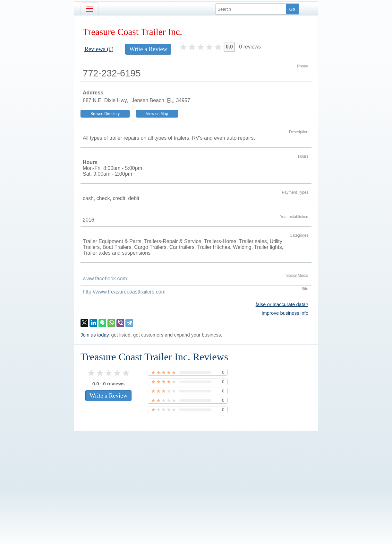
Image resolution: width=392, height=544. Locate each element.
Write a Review (148, 49)
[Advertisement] (196, 477)
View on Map (157, 114)
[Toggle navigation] (89, 9)
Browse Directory (105, 114)
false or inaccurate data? (282, 304)
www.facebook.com (105, 279)
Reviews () (99, 49)
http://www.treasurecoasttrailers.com (124, 292)
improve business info (285, 313)
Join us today (94, 335)
